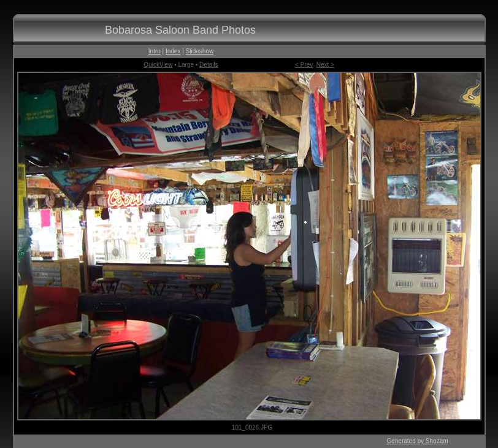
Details (209, 65)
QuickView (158, 65)
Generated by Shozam (417, 441)
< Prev (304, 65)
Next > (325, 65)
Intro (155, 51)
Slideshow (200, 51)
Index (173, 51)
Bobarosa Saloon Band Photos (180, 30)
